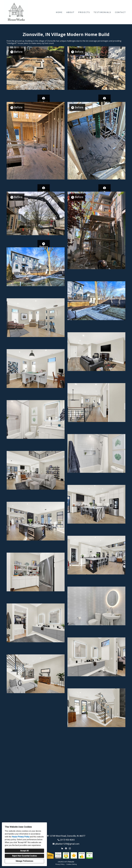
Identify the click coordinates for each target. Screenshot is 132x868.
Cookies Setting (72, 864)
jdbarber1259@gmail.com (67, 844)
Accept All (24, 851)
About (71, 12)
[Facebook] (66, 848)
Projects (84, 12)
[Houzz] (62, 848)
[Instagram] (70, 848)
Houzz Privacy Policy (21, 837)
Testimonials (102, 12)
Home (59, 12)
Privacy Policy (60, 864)
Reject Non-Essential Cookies (24, 856)
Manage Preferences (24, 861)
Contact (120, 12)
